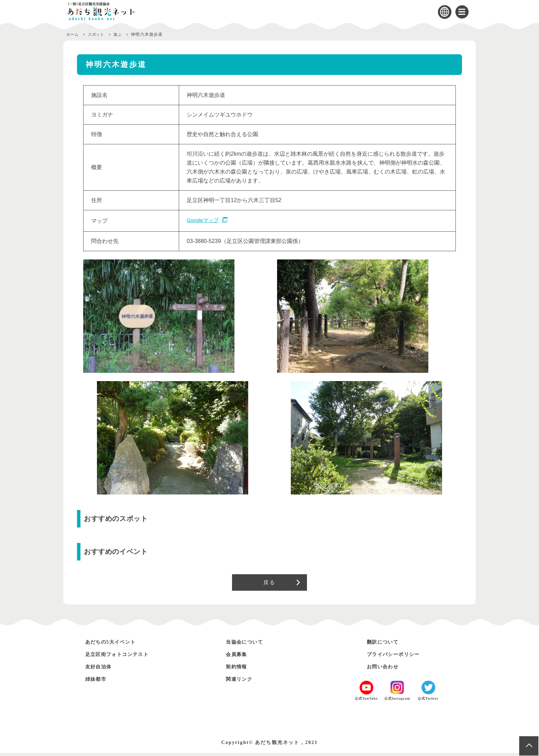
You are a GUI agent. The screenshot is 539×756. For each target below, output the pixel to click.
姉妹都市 (98, 682)
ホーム (73, 34)
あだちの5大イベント (115, 645)
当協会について (248, 645)
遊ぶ (123, 34)
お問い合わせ (386, 670)
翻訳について (386, 645)
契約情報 (239, 670)
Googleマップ (204, 220)
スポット (99, 34)
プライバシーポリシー (398, 657)
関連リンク (242, 682)
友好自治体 (101, 670)
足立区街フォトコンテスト (123, 657)
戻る (269, 584)
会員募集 (239, 657)
